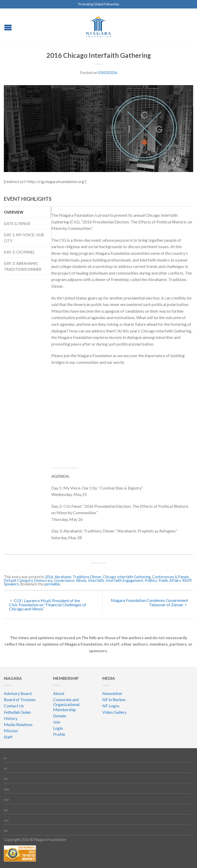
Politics (151, 580)
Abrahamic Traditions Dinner (78, 577)
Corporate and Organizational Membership (66, 704)
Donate (60, 716)
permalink (52, 584)
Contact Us (14, 706)
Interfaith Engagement (124, 580)
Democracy (43, 580)
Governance (64, 580)
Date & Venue (17, 224)
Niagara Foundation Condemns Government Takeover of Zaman (149, 602)
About (59, 693)
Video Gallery (114, 712)
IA (5, 758)
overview (14, 212)
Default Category (18, 580)
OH (6, 821)
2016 (49, 577)
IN (5, 769)
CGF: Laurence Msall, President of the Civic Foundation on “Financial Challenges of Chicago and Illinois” (48, 605)
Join (57, 722)
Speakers (11, 584)
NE (6, 810)
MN (6, 789)
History (11, 718)
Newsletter (112, 693)
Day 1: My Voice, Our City (24, 238)
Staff (8, 737)
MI (6, 779)
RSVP (187, 580)
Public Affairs (170, 580)
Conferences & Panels (171, 577)
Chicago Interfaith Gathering (127, 577)
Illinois (81, 580)
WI (6, 831)
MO (6, 800)
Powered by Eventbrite (65, 468)
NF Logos (111, 706)
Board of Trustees (20, 699)
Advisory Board (18, 693)
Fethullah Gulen (17, 712)
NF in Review (114, 699)
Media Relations (18, 724)
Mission (11, 731)
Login (58, 728)
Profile (59, 734)
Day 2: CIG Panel (19, 252)
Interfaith (96, 580)
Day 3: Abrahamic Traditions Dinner (23, 266)
